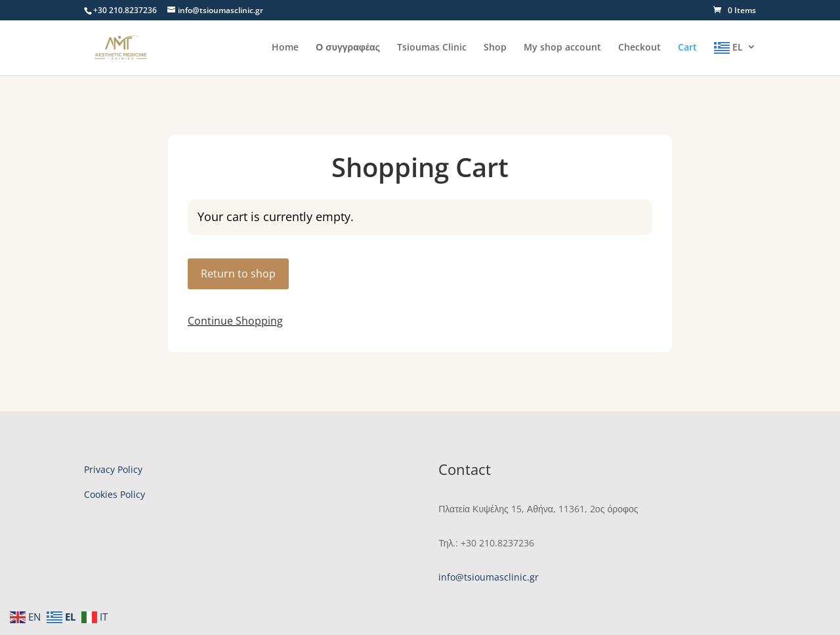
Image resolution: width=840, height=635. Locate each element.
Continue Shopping (235, 321)
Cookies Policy (115, 494)
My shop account (562, 48)
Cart (687, 48)
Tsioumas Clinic (432, 48)
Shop (495, 48)
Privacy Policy (113, 469)
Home (285, 48)
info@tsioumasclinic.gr (489, 577)
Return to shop (238, 274)
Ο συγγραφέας (348, 48)
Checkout (640, 48)
